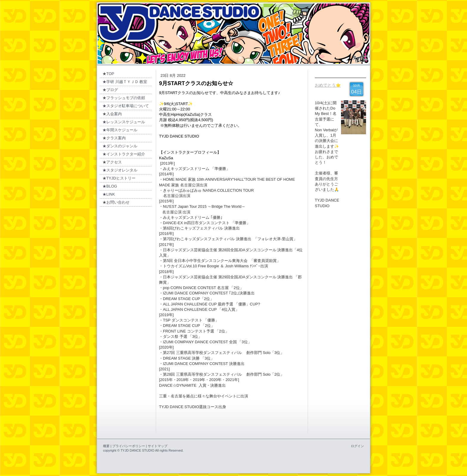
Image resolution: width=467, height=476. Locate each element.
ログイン (357, 446)
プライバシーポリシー (129, 446)
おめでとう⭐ (328, 85)
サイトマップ (158, 446)
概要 (106, 446)
